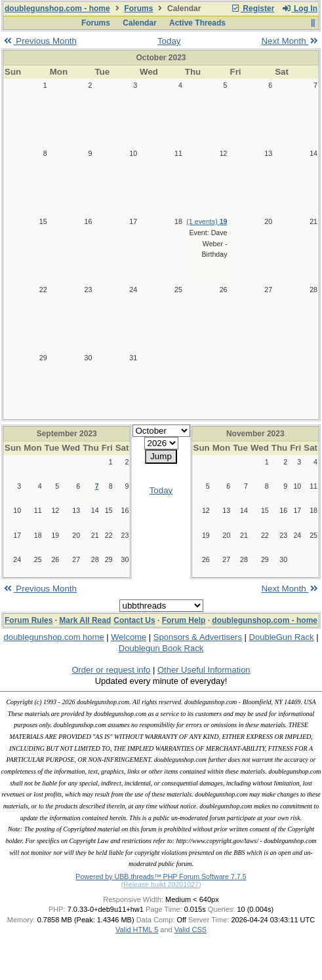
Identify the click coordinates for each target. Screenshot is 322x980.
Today (169, 41)
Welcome (129, 637)
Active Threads (197, 23)
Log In (300, 9)
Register (252, 9)
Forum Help (184, 620)
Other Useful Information (204, 670)
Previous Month (40, 41)
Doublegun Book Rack (161, 648)
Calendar (139, 23)
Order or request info (111, 670)
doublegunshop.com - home (57, 9)
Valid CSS (191, 930)
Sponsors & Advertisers (198, 637)
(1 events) (207, 221)
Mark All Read (85, 620)
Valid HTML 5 (137, 930)
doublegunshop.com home (53, 637)
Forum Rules (29, 620)
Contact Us (134, 620)
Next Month (290, 41)
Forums (138, 9)
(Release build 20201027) (161, 884)
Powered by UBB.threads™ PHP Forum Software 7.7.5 (161, 876)
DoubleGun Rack (282, 637)
